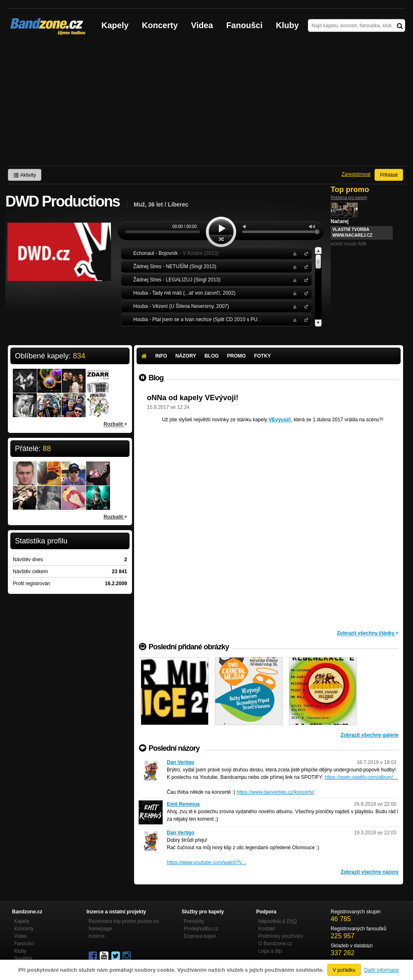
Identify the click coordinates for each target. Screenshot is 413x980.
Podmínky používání (281, 936)
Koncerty (160, 25)
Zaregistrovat (356, 174)
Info (161, 356)
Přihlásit (389, 175)
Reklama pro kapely (349, 198)
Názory (186, 356)
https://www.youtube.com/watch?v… (207, 862)
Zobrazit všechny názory (370, 872)
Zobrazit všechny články (368, 633)
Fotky (263, 356)
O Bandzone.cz (275, 944)
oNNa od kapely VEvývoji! (193, 398)
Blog (212, 356)
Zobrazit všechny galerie (370, 735)
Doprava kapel (200, 936)
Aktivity (25, 175)
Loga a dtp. (271, 951)
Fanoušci (245, 25)
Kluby (288, 25)
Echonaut (305, 253)
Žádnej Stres (305, 266)
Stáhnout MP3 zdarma (294, 253)
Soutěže (23, 958)
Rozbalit (115, 424)
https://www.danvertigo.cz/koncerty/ (276, 792)
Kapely (115, 25)
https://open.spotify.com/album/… (361, 777)
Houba (305, 293)
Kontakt (267, 929)
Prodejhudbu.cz (201, 929)
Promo (237, 356)
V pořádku (344, 970)
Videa (202, 25)
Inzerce (97, 936)
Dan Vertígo (181, 762)
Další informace (381, 970)
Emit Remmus (183, 804)
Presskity (194, 921)
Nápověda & (277, 921)
